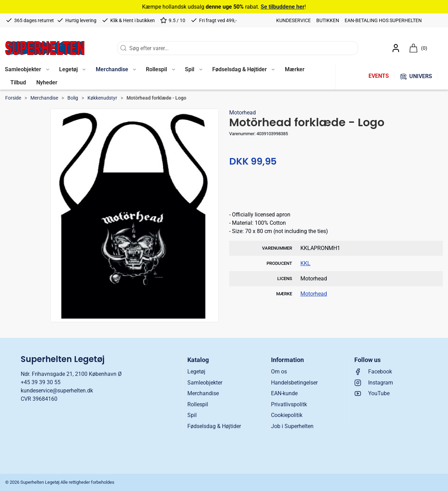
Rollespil (198, 404)
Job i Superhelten (292, 426)
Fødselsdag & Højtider (214, 426)
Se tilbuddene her (283, 7)
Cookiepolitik (287, 415)
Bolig (73, 98)
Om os (279, 372)
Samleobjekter (205, 383)
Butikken (328, 20)
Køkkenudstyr (102, 98)
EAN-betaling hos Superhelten (383, 20)
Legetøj (196, 372)
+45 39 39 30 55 (41, 382)
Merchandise (44, 98)
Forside (13, 98)
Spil (192, 415)
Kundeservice (293, 20)
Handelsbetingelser (294, 383)
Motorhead (242, 113)
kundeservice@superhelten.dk (57, 391)
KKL (305, 263)
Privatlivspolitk (289, 404)
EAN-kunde (284, 393)
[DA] (45, 48)
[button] (72, 70)
